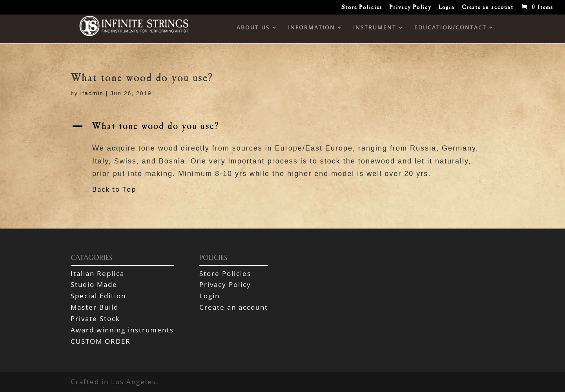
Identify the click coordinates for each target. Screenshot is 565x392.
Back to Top (114, 189)
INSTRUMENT (375, 28)
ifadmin (92, 93)
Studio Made (94, 284)
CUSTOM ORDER (101, 341)
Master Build (95, 307)
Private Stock (95, 318)
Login (447, 8)
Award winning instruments (122, 330)
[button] (282, 129)
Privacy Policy (410, 8)
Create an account (488, 8)
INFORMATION (312, 28)
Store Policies (362, 8)
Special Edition (98, 296)
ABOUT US (253, 28)
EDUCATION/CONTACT (450, 28)
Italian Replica (98, 273)
